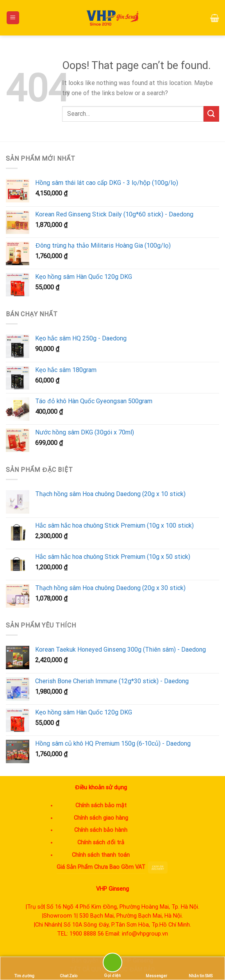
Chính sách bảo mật (101, 805)
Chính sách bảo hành (101, 830)
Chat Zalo (69, 968)
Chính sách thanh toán (101, 855)
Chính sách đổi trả (101, 843)
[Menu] (13, 18)
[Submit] (211, 114)
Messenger (156, 968)
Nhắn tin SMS (201, 968)
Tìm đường (24, 968)
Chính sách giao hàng (101, 818)
